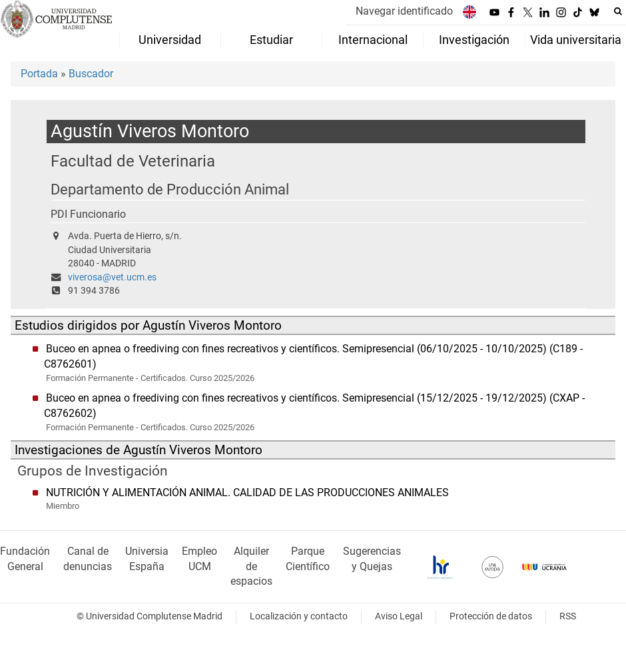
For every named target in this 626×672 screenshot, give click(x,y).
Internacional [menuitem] (373, 40)
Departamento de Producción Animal (170, 189)
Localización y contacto (299, 616)
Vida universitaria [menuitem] (576, 40)
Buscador (91, 74)
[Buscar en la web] (618, 11)
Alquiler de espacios (251, 566)
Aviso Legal (399, 616)
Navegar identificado (404, 11)
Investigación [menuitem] (474, 40)
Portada (39, 74)
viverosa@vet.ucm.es (112, 277)
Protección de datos (491, 616)
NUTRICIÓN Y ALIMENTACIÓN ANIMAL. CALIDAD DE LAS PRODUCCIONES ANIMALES (247, 493)
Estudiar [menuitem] (271, 40)
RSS (568, 616)
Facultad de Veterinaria (133, 161)
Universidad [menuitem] (170, 40)
